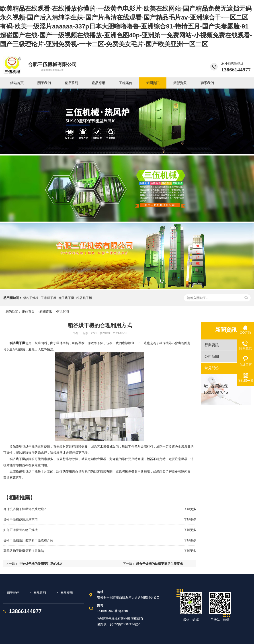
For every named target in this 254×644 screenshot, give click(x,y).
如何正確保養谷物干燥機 (20, 530)
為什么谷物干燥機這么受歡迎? (25, 509)
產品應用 (67, 593)
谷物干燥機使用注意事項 (20, 519)
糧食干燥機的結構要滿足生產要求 (160, 564)
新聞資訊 (46, 311)
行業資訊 (212, 345)
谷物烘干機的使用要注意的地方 (41, 564)
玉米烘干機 (49, 298)
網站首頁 (28, 311)
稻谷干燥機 (31, 298)
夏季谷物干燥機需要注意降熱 (24, 551)
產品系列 (40, 593)
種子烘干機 (66, 298)
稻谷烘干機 (84, 298)
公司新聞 (212, 356)
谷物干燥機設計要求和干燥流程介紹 (28, 540)
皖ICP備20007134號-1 (125, 624)
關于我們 (13, 593)
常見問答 (63, 311)
